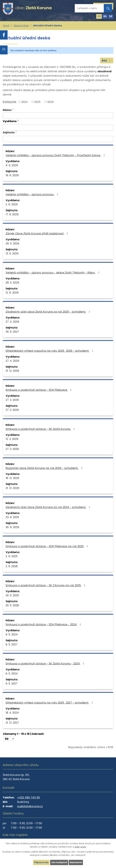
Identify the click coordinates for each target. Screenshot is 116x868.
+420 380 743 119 (28, 797)
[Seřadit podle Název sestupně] (13, 110)
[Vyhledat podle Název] (58, 115)
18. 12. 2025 (12, 478)
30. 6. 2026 (12, 527)
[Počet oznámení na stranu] (9, 739)
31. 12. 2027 (12, 723)
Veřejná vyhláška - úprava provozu (32, 194)
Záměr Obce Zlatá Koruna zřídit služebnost (37, 233)
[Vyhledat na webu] (87, 8)
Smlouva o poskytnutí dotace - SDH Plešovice (39, 390)
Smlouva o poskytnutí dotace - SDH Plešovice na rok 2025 (47, 546)
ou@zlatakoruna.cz (30, 806)
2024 (24, 102)
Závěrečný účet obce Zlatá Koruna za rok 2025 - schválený (48, 312)
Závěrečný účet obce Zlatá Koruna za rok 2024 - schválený (48, 507)
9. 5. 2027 (11, 644)
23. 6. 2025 (12, 517)
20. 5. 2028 (12, 605)
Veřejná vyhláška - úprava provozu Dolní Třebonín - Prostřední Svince (56, 155)
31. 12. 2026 (12, 488)
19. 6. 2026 (12, 175)
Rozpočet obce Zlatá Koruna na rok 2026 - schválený (45, 468)
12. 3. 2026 (12, 439)
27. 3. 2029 (12, 410)
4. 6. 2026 (12, 165)
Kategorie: (10, 102)
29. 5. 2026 (12, 243)
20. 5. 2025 (12, 595)
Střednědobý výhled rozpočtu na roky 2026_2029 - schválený (50, 351)
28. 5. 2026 (12, 283)
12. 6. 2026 (12, 293)
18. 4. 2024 (12, 713)
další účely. (81, 847)
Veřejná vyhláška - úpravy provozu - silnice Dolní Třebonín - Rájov (53, 273)
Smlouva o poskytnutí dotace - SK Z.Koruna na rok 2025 (46, 585)
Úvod (6, 26)
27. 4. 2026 (12, 322)
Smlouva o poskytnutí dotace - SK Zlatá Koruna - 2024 (45, 664)
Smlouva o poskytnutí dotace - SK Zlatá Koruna (41, 429)
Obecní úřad (21, 26)
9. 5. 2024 (12, 634)
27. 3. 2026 (12, 400)
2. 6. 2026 (12, 204)
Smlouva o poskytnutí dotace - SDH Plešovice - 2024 (44, 624)
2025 (37, 102)
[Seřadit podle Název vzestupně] (13, 109)
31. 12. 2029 (12, 371)
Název (7, 110)
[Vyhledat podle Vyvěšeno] (58, 128)
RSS (107, 61)
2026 (50, 102)
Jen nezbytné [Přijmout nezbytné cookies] (59, 862)
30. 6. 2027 (12, 332)
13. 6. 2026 (12, 253)
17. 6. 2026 (12, 214)
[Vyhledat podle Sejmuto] (58, 139)
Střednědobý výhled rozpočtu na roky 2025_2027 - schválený (50, 703)
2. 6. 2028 (12, 566)
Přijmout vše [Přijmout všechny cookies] (41, 862)
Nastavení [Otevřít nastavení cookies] (76, 862)
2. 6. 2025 (12, 556)
